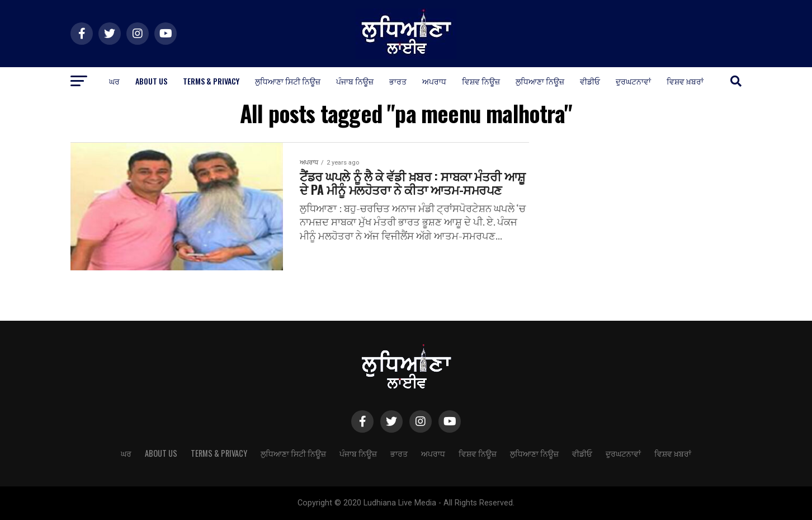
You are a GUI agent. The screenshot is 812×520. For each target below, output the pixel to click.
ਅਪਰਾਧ (434, 81)
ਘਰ (114, 81)
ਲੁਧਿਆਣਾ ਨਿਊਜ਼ (540, 81)
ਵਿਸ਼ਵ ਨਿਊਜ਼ (481, 81)
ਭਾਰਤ (398, 81)
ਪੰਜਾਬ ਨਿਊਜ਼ (355, 81)
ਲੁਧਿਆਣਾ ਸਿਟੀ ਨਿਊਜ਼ (288, 81)
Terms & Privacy (211, 81)
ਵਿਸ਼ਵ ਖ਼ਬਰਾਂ (685, 81)
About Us (151, 81)
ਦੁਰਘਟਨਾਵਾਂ (633, 81)
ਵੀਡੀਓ (590, 81)
